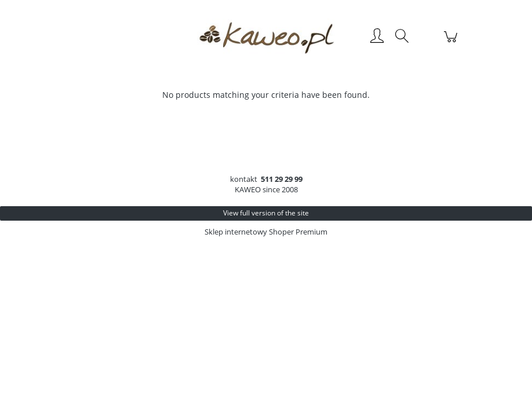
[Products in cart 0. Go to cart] (452, 43)
